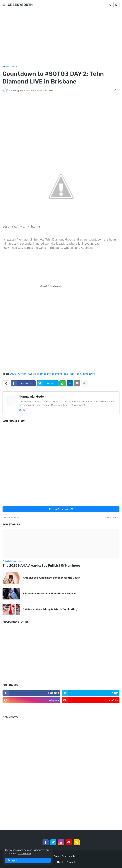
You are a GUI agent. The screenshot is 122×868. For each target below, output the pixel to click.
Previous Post (12, 518)
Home (6, 67)
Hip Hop (69, 374)
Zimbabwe (89, 374)
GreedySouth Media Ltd (66, 856)
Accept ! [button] (12, 860)
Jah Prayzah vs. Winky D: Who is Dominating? (51, 609)
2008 (14, 67)
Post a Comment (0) (61, 509)
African (22, 374)
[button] (4, 5)
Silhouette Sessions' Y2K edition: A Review (49, 594)
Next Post (112, 518)
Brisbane (45, 374)
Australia (33, 374)
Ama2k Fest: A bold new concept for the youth (52, 578)
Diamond (57, 374)
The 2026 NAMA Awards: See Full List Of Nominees (42, 565)
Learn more (25, 854)
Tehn (78, 374)
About (60, 862)
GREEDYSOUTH (20, 5)
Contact (71, 862)
